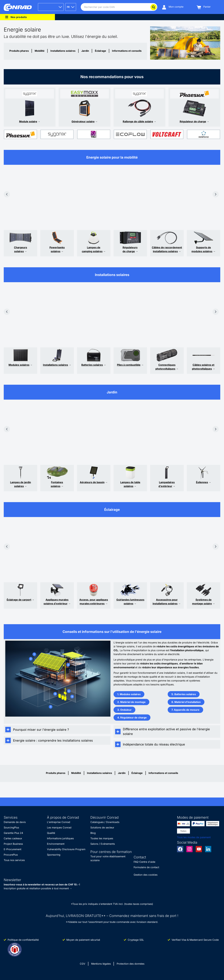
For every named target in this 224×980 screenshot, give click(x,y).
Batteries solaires (92, 365)
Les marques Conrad (59, 827)
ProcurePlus (11, 855)
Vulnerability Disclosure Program (66, 849)
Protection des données (131, 964)
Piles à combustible (129, 365)
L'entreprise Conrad (59, 822)
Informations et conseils (127, 51)
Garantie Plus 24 (13, 833)
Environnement (56, 844)
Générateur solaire (83, 121)
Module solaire (28, 121)
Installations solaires (63, 51)
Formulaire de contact (146, 867)
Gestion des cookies (146, 875)
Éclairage (100, 51)
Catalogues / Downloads (105, 822)
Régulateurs (130, 247)
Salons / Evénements (103, 844)
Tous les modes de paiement (194, 837)
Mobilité (40, 51)
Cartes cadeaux (13, 838)
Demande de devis (15, 822)
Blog (93, 833)
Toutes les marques (102, 838)
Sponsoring (54, 855)
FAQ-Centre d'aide (144, 862)
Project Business (13, 844)
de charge (129, 251)
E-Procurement (13, 849)
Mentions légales (101, 964)
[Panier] (204, 7)
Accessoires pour (167, 600)
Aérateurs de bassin (92, 482)
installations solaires (165, 604)
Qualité (51, 833)
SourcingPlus (11, 827)
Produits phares (19, 51)
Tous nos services (14, 860)
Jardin (85, 51)
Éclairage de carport (19, 600)
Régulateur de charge (193, 121)
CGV (83, 964)
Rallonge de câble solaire (138, 121)
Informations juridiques (60, 838)
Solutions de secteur (102, 827)
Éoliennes (202, 482)
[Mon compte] (173, 7)
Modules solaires (19, 365)
